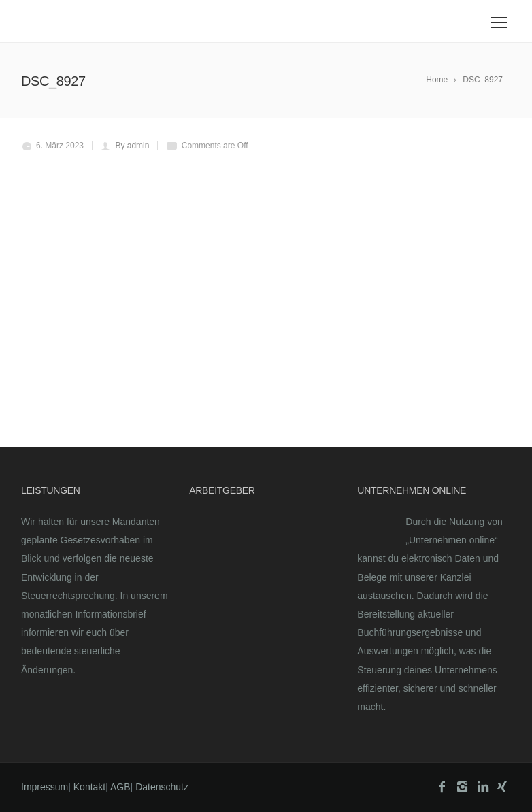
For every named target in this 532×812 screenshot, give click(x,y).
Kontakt (89, 787)
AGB (120, 787)
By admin (132, 146)
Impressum (45, 787)
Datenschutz (162, 787)
